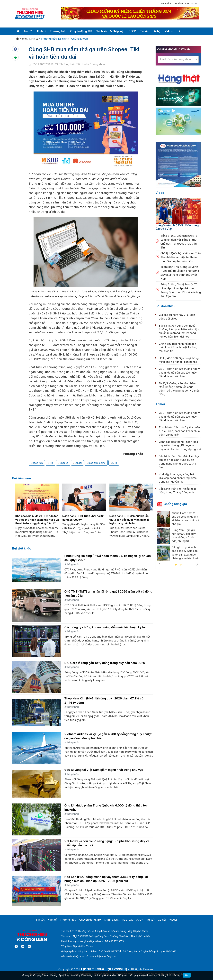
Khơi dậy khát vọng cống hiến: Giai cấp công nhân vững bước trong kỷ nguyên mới (178, 478)
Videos (169, 31)
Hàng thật (166, 3)
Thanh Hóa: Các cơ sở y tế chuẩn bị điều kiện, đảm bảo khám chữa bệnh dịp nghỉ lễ (179, 431)
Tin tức (28, 31)
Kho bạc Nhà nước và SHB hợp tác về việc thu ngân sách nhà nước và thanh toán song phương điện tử (37, 520)
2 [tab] (181, 565)
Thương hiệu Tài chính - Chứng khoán (64, 39)
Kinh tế (42, 31)
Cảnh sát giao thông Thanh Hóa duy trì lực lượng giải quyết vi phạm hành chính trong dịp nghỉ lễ (180, 445)
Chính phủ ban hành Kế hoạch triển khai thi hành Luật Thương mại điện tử (178, 347)
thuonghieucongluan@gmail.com (85, 941)
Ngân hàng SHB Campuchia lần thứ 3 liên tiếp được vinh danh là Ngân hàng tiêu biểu (129, 520)
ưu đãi (78, 463)
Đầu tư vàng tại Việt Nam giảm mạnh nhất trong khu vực (104, 770)
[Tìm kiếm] (179, 31)
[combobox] (178, 59)
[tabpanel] (37, 513)
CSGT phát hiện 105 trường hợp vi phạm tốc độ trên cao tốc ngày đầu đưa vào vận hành (180, 372)
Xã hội (157, 31)
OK (187, 975)
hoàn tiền (38, 463)
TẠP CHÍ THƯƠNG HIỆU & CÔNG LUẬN (105, 969)
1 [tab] (176, 565)
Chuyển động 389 (81, 31)
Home (21, 39)
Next (197, 564)
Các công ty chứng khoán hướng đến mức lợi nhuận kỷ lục (106, 627)
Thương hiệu (58, 31)
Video (160, 193)
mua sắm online (97, 463)
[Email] (29, 946)
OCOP (132, 31)
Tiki (51, 463)
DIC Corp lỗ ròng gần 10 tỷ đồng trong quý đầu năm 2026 (105, 663)
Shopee (64, 463)
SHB (115, 463)
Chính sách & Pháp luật (110, 31)
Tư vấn (145, 31)
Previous (159, 564)
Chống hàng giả (175, 504)
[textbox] (178, 59)
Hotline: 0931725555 (186, 3)
